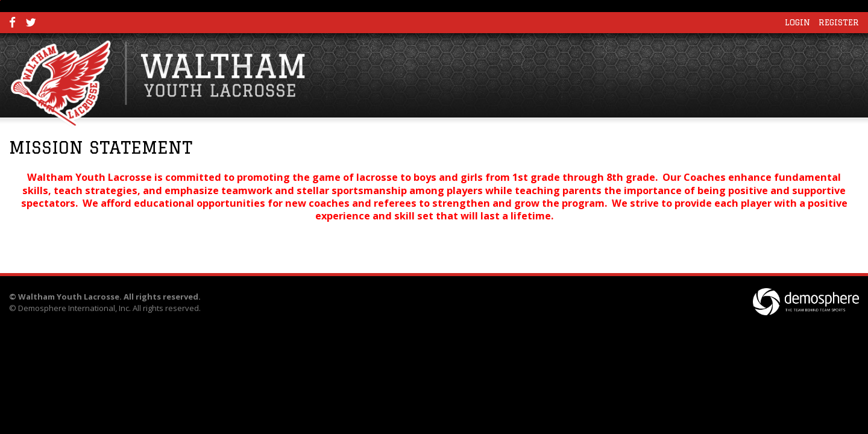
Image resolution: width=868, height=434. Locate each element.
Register (839, 22)
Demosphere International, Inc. (74, 308)
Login (797, 22)
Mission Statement (101, 147)
